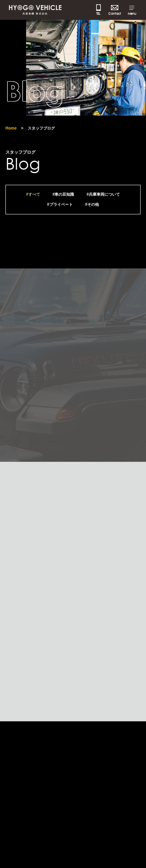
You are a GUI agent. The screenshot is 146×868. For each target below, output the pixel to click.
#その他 (92, 207)
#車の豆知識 (63, 197)
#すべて (33, 197)
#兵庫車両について (103, 197)
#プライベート (60, 207)
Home (11, 131)
